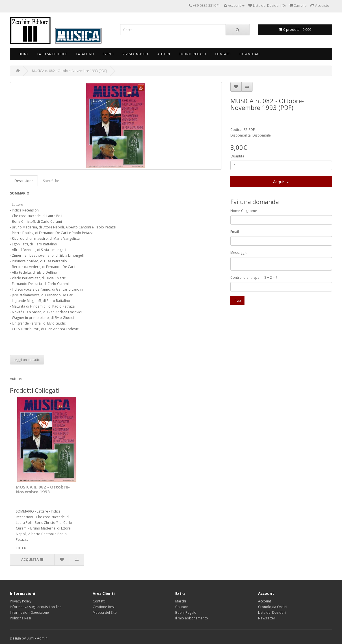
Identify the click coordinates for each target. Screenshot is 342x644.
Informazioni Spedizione (29, 612)
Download (250, 54)
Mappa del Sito (105, 612)
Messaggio (239, 253)
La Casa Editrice (52, 54)
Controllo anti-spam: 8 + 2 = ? (254, 277)
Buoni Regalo (186, 612)
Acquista (281, 181)
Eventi (108, 54)
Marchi (181, 601)
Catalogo (85, 54)
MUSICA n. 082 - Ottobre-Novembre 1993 (43, 489)
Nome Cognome (244, 211)
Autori (164, 54)
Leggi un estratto (27, 360)
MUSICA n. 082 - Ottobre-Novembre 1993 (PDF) (69, 71)
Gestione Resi (104, 607)
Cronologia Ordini (273, 607)
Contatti (223, 54)
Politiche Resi (20, 618)
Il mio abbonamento (192, 618)
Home (24, 54)
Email (235, 232)
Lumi (30, 638)
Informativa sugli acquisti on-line (36, 607)
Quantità (237, 156)
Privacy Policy (21, 601)
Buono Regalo (192, 54)
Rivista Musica (136, 54)
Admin (42, 638)
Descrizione (24, 181)
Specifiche (51, 181)
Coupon (182, 607)
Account (265, 601)
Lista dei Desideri (272, 612)
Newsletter (267, 618)
